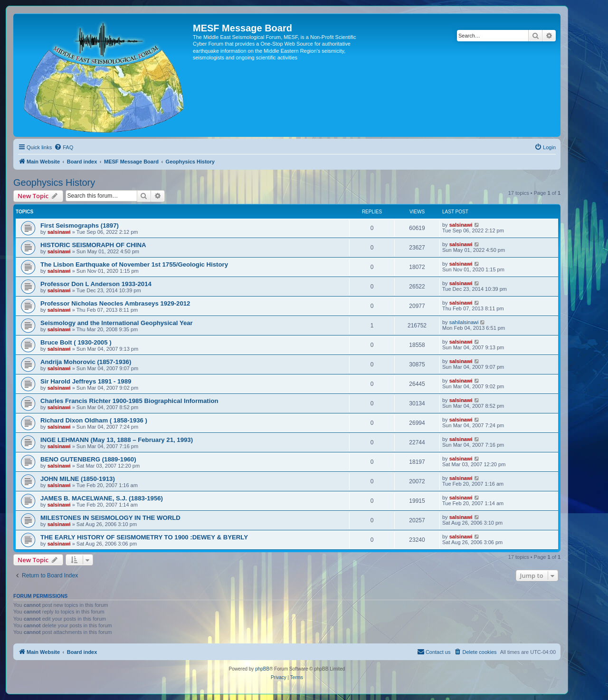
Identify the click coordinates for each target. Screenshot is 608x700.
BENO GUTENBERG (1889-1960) (88, 459)
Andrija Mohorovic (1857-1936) (86, 362)
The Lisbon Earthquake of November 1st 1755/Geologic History (134, 264)
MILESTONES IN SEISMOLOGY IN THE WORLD (110, 518)
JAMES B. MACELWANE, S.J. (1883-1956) (102, 498)
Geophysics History (54, 182)
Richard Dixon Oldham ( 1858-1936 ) (94, 420)
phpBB (262, 669)
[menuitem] (64, 147)
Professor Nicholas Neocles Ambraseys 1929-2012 (115, 303)
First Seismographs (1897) (80, 225)
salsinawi (59, 232)
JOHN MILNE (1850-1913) (78, 479)
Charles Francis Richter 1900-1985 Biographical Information (129, 401)
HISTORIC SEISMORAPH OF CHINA (93, 245)
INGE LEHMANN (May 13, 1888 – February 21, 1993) (117, 440)
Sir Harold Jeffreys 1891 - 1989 (86, 381)
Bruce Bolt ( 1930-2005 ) (76, 342)
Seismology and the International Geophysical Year (117, 323)
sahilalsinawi (464, 322)
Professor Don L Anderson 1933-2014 (96, 284)
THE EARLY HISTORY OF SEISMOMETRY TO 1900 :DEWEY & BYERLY (144, 537)
